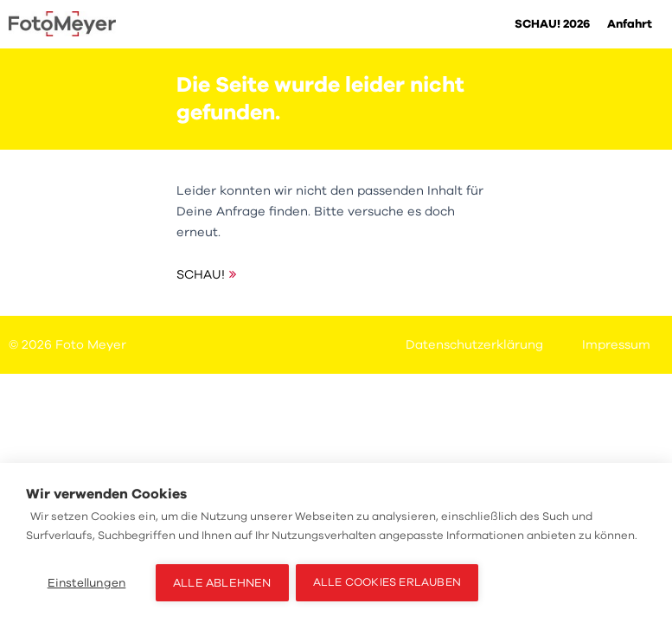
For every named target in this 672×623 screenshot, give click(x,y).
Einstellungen (87, 583)
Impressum (616, 344)
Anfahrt (630, 24)
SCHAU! (201, 274)
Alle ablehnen (222, 583)
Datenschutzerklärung (474, 344)
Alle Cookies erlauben (389, 582)
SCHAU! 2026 (552, 24)
